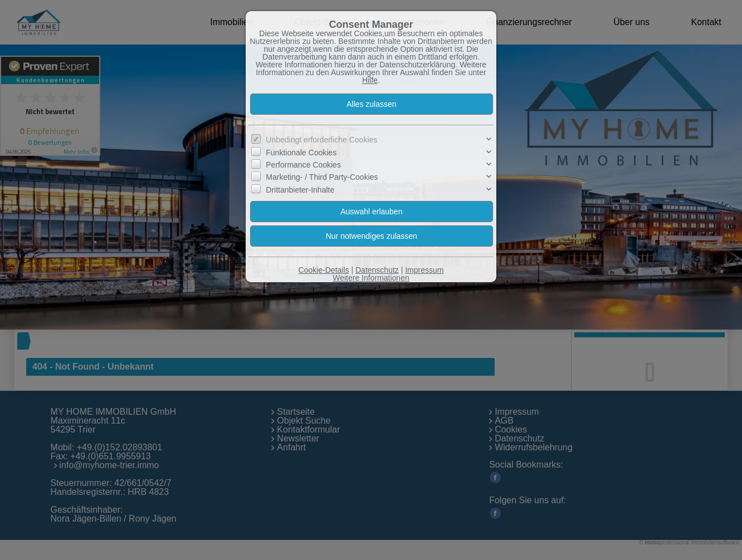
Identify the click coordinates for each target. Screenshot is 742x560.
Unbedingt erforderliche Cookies (321, 140)
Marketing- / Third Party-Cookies (322, 177)
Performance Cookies (303, 165)
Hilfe (370, 80)
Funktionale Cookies (301, 152)
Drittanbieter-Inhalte (300, 190)
